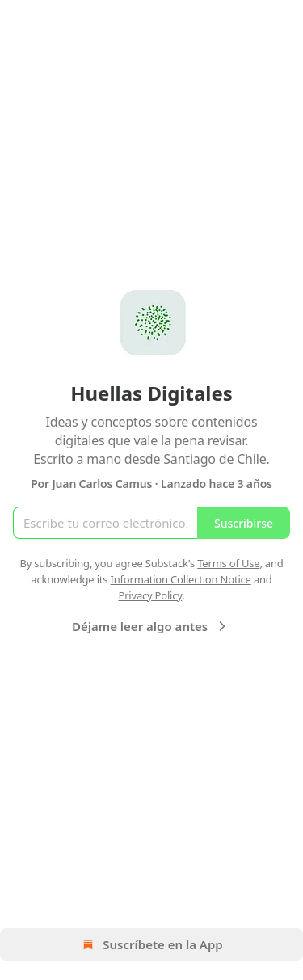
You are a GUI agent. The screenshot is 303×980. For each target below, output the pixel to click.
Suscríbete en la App (151, 944)
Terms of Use (228, 563)
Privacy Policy (150, 595)
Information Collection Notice (181, 579)
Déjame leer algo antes (151, 626)
